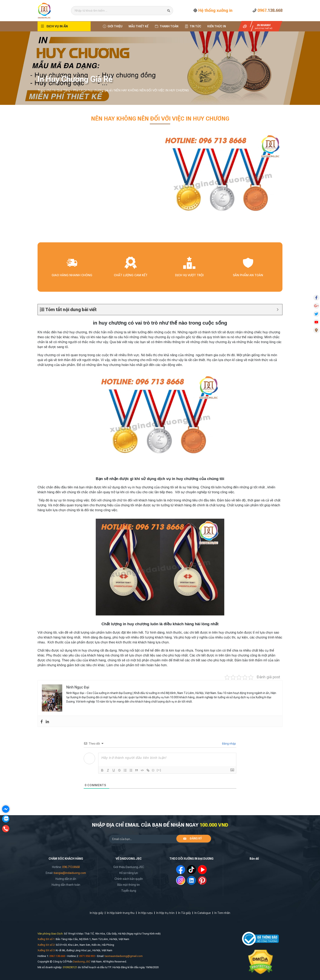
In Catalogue (203, 913)
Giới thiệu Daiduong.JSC (129, 867)
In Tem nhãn (222, 913)
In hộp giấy (97, 913)
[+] (159, 770)
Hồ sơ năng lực (129, 873)
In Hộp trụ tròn (165, 913)
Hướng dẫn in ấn (66, 879)
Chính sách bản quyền (129, 879)
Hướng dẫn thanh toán (66, 885)
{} (153, 770)
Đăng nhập (229, 744)
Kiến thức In (217, 26)
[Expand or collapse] (278, 310)
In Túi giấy (184, 913)
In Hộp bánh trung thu (121, 913)
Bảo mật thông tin (129, 885)
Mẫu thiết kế (138, 26)
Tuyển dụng (129, 891)
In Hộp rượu (145, 913)
